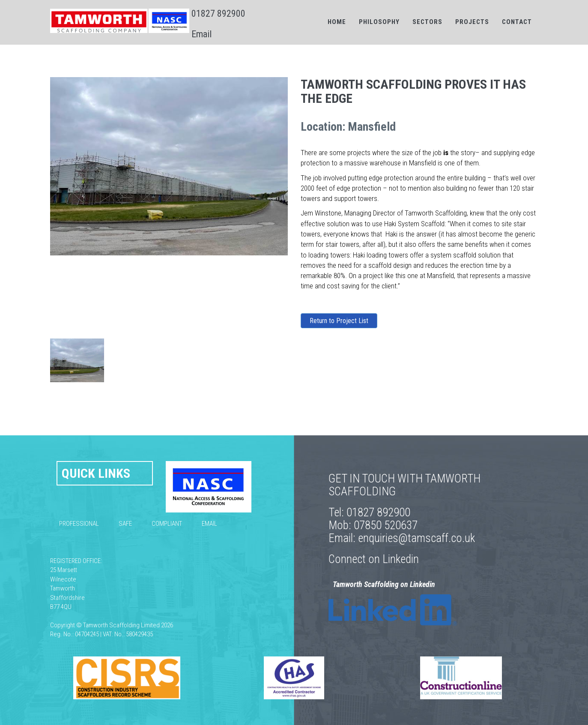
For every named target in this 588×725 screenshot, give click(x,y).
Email (201, 34)
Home (337, 22)
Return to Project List (339, 321)
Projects (472, 22)
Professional (79, 524)
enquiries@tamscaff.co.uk (416, 538)
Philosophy (379, 22)
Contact (517, 22)
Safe (125, 524)
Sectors (427, 22)
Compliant (167, 524)
